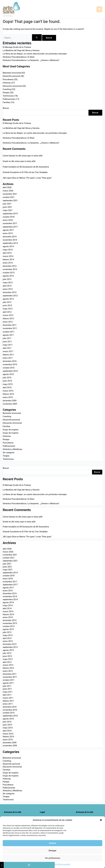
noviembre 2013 (10, 269)
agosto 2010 (8, 374)
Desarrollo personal (11, 76)
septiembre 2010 (10, 371)
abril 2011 (7, 348)
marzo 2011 (8, 351)
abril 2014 (7, 253)
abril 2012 (7, 312)
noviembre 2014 (10, 240)
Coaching (7, 89)
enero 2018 (8, 220)
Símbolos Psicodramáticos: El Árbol (19, 57)
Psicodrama (8, 79)
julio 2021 (7, 204)
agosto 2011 (8, 335)
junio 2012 (7, 305)
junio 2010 (7, 381)
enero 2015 (8, 233)
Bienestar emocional (12, 73)
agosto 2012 (8, 299)
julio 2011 (7, 338)
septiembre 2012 (10, 296)
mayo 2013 (8, 283)
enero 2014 (8, 263)
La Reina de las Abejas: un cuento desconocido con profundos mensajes (35, 54)
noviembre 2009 (10, 404)
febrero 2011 (8, 355)
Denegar (52, 851)
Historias (7, 83)
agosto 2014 (8, 246)
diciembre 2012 (10, 292)
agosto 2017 (8, 230)
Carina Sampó (9, 156)
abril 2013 (7, 286)
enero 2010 (8, 397)
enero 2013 (8, 289)
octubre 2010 (9, 368)
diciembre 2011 (10, 325)
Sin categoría (9, 453)
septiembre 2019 (10, 214)
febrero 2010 (8, 394)
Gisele (5, 161)
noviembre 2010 (10, 364)
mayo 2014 (8, 250)
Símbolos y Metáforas (12, 449)
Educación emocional (12, 86)
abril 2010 (7, 388)
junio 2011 (7, 342)
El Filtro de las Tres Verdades (35, 172)
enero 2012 (8, 322)
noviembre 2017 (10, 223)
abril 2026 (7, 187)
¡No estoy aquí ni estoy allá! (30, 156)
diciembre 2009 (10, 401)
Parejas (6, 93)
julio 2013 (7, 279)
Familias (6, 102)
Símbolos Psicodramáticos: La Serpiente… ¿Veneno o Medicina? (31, 60)
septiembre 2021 (10, 201)
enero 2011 (8, 358)
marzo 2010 (8, 391)
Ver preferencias (52, 858)
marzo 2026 (8, 191)
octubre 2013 (9, 273)
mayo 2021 (8, 210)
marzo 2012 (8, 315)
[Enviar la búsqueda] (37, 37)
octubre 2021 (9, 197)
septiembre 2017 (10, 227)
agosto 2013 (8, 276)
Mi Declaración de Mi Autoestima (34, 167)
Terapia (6, 456)
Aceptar (53, 843)
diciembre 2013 (10, 266)
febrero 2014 (8, 260)
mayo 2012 (8, 309)
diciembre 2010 (10, 361)
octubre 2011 (9, 332)
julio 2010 (7, 378)
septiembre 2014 (10, 243)
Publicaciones (9, 99)
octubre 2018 (9, 217)
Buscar (6, 108)
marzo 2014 (8, 256)
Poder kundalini (10, 167)
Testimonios (8, 96)
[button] (101, 820)
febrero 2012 (8, 319)
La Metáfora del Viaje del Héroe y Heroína (21, 50)
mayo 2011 (8, 345)
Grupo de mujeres (11, 430)
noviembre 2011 (10, 328)
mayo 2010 (8, 384)
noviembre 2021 (10, 194)
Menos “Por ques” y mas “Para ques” (35, 178)
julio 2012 (7, 302)
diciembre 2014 (10, 237)
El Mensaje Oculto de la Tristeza (17, 47)
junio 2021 (7, 207)
